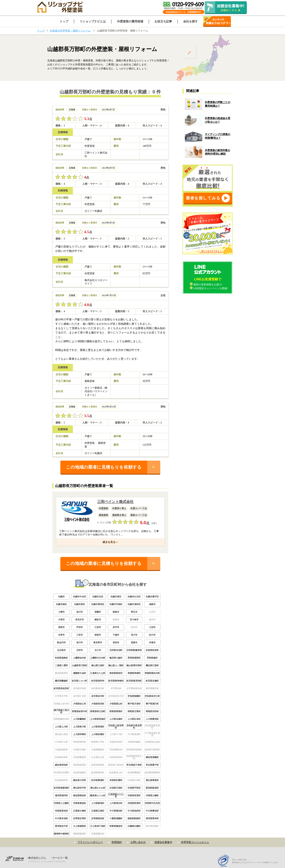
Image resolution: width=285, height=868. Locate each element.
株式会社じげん (37, 858)
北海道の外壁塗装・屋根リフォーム (70, 31)
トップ (41, 31)
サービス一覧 (60, 858)
